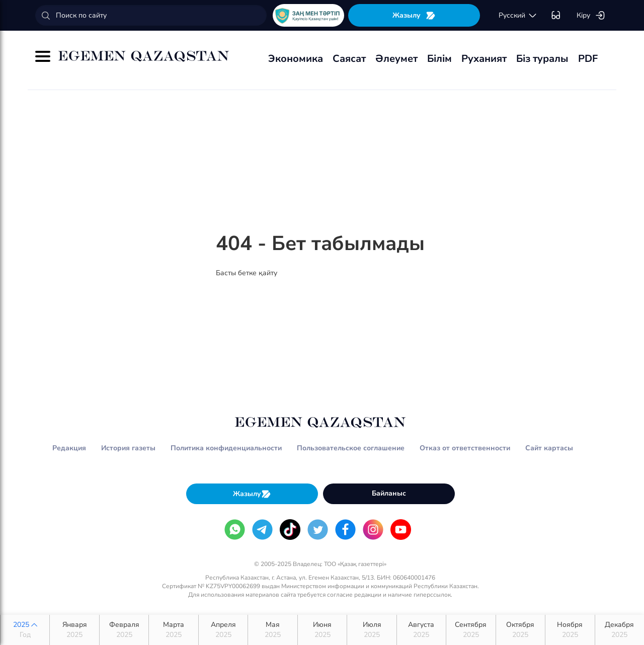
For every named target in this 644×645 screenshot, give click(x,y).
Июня (322, 630)
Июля (372, 630)
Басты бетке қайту (247, 273)
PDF (588, 59)
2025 (25, 630)
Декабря (620, 630)
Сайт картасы (549, 448)
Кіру (591, 16)
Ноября (570, 630)
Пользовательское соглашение (351, 448)
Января (74, 630)
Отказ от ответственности (465, 448)
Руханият (484, 59)
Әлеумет (396, 59)
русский (518, 16)
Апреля (223, 630)
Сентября (471, 630)
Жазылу (414, 15)
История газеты (128, 448)
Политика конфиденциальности (226, 448)
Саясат (349, 59)
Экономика (296, 59)
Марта (173, 630)
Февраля (124, 630)
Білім (439, 59)
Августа (421, 630)
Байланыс (389, 493)
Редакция (69, 448)
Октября (520, 630)
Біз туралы (542, 59)
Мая (272, 630)
